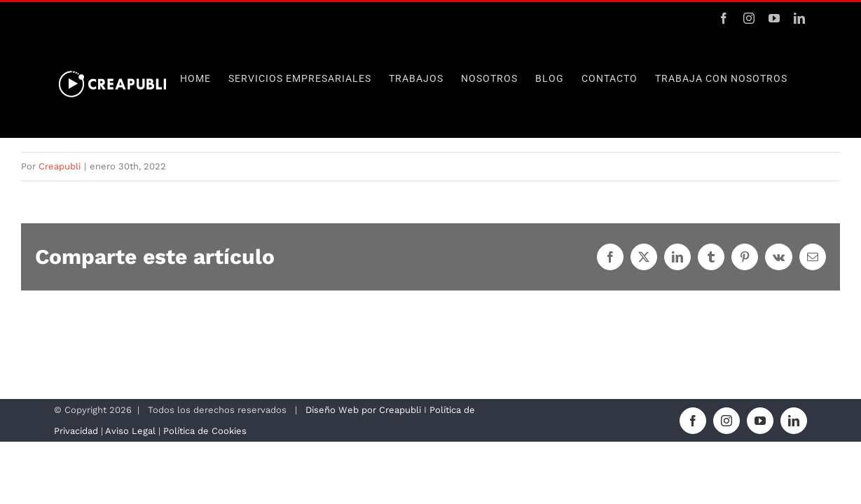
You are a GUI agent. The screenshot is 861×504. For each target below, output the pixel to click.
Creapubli (60, 166)
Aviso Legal (132, 431)
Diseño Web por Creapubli (363, 410)
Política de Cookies (205, 431)
